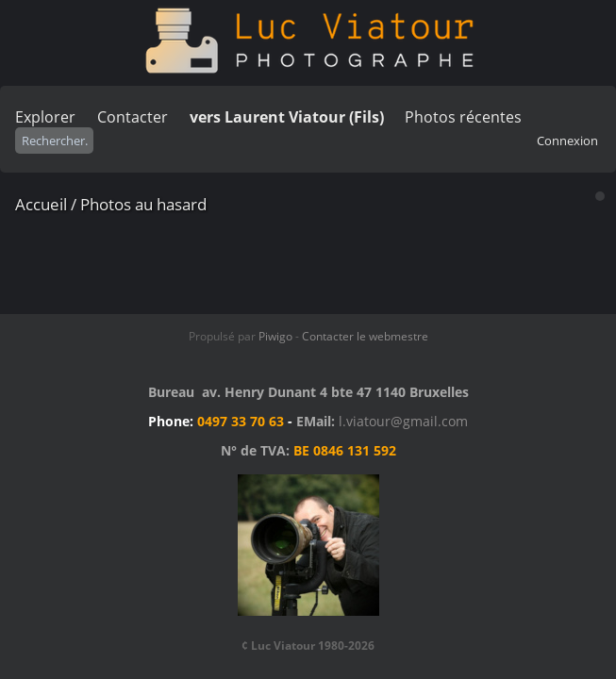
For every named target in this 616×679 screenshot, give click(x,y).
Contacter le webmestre (365, 336)
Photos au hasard (143, 204)
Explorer (45, 117)
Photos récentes (463, 117)
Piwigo (275, 336)
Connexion (567, 141)
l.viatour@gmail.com (403, 421)
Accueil (41, 204)
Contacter (133, 117)
